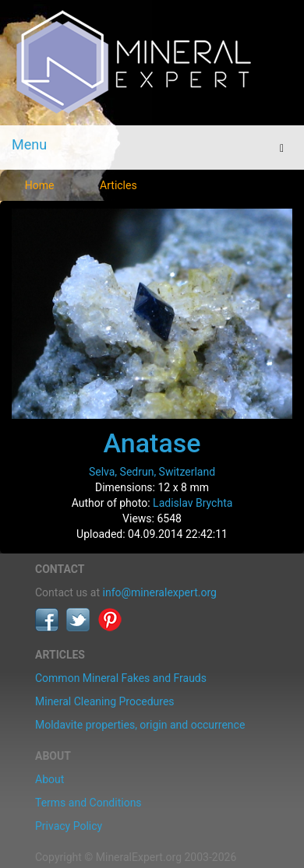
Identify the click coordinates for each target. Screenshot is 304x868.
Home (40, 185)
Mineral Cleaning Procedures (105, 701)
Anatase (152, 443)
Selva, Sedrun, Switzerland (152, 472)
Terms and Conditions (88, 803)
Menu (29, 144)
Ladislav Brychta (193, 503)
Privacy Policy (69, 826)
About (49, 779)
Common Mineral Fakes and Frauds (121, 678)
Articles (118, 185)
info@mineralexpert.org (160, 592)
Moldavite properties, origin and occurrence (140, 725)
